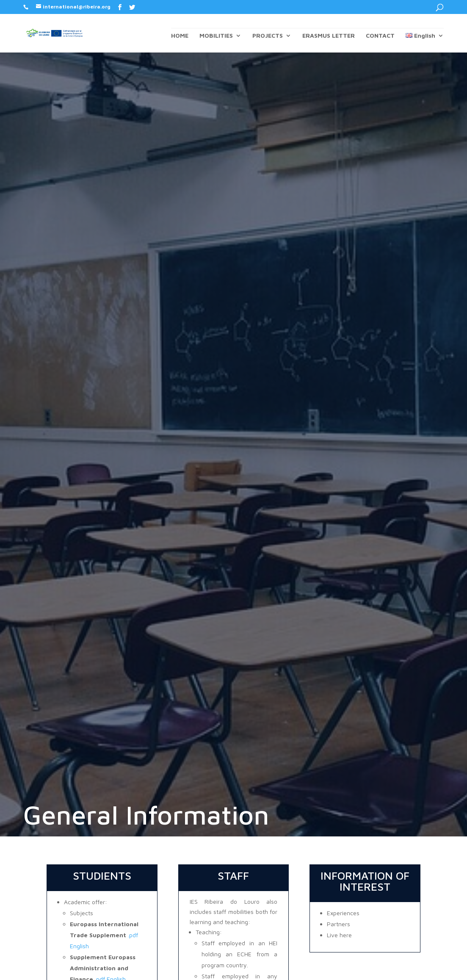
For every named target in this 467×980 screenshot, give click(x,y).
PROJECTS (268, 36)
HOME (180, 36)
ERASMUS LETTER (329, 36)
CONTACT (380, 36)
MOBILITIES (216, 36)
